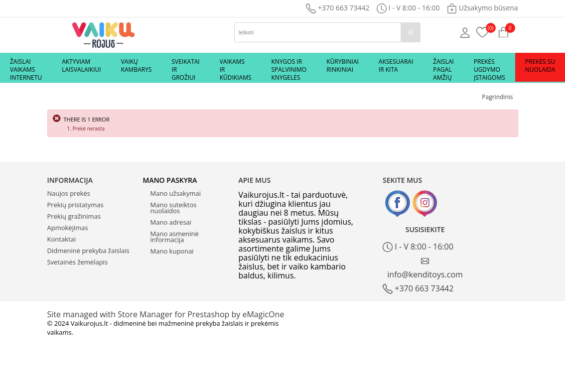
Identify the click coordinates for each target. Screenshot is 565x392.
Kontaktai (62, 239)
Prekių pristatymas (75, 205)
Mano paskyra (170, 180)
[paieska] (411, 32)
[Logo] (103, 34)
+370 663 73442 (338, 8)
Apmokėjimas (68, 228)
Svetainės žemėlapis (78, 262)
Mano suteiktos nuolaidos (174, 208)
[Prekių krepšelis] (483, 31)
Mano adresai (171, 222)
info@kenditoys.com (425, 268)
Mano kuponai (172, 251)
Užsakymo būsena (482, 8)
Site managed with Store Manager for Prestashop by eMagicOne (166, 314)
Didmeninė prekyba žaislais (88, 251)
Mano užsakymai (176, 193)
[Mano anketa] (465, 32)
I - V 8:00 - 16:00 (418, 247)
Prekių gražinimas (74, 216)
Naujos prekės (69, 193)
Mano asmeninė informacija (175, 237)
